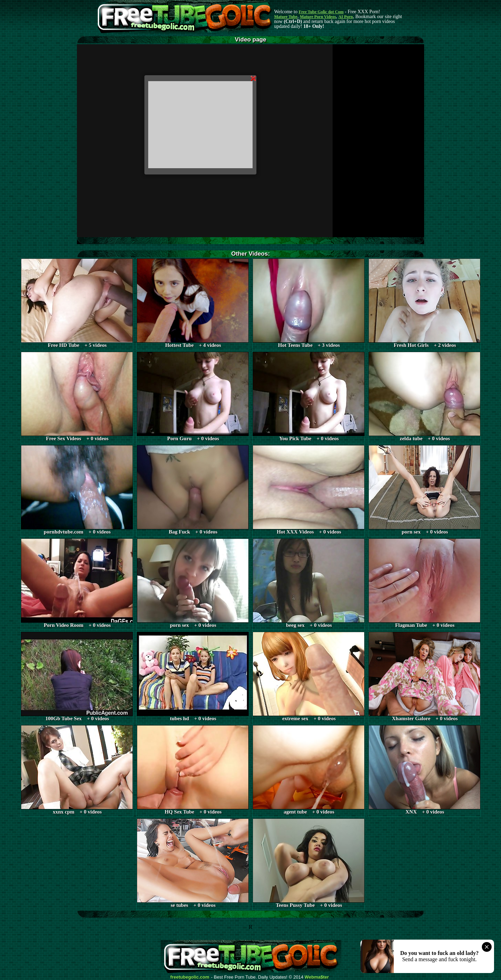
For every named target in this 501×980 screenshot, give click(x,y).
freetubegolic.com (190, 977)
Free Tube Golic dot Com (321, 12)
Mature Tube (286, 17)
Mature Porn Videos (318, 17)
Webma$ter (317, 977)
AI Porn (346, 17)
